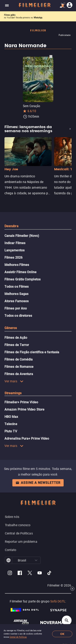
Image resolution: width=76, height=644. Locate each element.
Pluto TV (11, 431)
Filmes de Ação (16, 338)
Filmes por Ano (16, 308)
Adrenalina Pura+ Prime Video (27, 439)
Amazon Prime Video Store (24, 409)
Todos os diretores (18, 316)
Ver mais (14, 381)
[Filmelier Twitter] (30, 573)
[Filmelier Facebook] (20, 573)
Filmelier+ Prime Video (21, 402)
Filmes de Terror (17, 345)
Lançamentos (14, 250)
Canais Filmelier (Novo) (22, 236)
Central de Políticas (18, 637)
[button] (36, 560)
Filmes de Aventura (19, 374)
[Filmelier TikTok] (50, 573)
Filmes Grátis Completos (22, 279)
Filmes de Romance (19, 367)
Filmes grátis (10, 15)
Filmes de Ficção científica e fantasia (32, 352)
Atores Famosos (17, 301)
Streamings (13, 393)
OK (62, 634)
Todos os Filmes (17, 287)
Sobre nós (12, 517)
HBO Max (11, 417)
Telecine (11, 424)
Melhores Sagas (16, 294)
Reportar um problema (21, 542)
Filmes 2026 (13, 258)
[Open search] (67, 620)
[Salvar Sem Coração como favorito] (51, 56)
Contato (11, 550)
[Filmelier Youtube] (40, 573)
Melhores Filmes (17, 265)
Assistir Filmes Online (20, 272)
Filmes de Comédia (19, 359)
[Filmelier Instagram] (10, 573)
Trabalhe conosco (18, 525)
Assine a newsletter (38, 483)
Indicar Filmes (15, 243)
